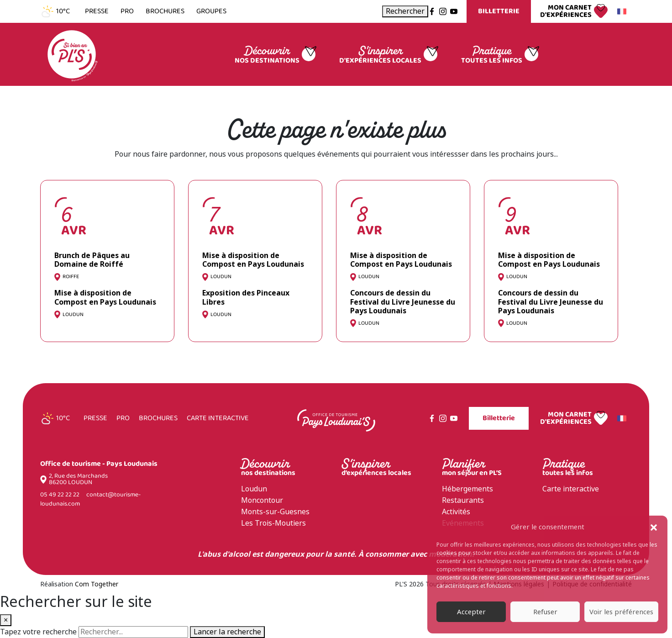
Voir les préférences (621, 612)
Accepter (471, 612)
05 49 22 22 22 (60, 495)
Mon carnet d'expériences (566, 11)
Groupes (211, 11)
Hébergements (467, 489)
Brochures (165, 11)
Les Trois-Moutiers (273, 523)
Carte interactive (218, 418)
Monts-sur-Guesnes (275, 512)
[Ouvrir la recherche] (405, 11)
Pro (127, 11)
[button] (654, 527)
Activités (456, 512)
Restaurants (463, 500)
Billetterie (499, 11)
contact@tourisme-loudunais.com (90, 499)
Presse (97, 11)
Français (620, 11)
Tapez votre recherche (38, 632)
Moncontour (262, 500)
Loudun (254, 489)
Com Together (97, 584)
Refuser (545, 612)
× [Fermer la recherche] (6, 620)
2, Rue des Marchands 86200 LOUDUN (78, 480)
